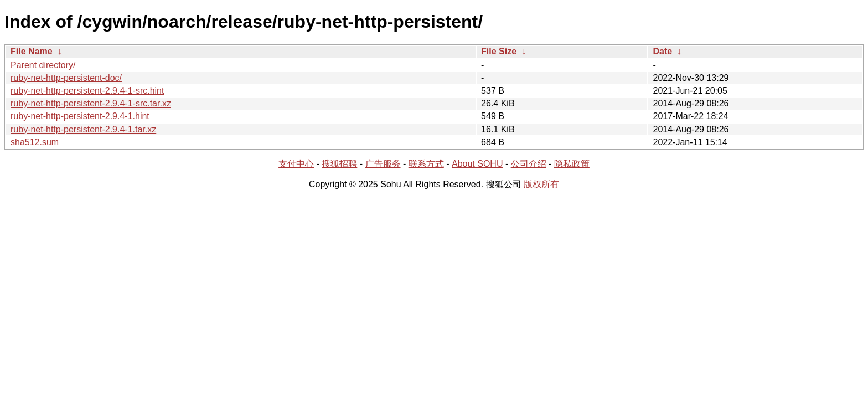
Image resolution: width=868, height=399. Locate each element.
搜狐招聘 (339, 164)
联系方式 (426, 164)
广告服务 (383, 164)
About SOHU (477, 164)
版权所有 (541, 184)
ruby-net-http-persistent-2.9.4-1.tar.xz (83, 129)
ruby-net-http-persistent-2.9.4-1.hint (80, 116)
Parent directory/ (43, 65)
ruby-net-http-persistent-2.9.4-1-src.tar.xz (91, 103)
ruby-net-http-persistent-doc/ (66, 78)
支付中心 (296, 164)
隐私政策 (572, 164)
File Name (32, 51)
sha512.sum (35, 142)
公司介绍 (529, 164)
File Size (499, 51)
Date (662, 51)
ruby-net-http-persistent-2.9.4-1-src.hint (87, 91)
